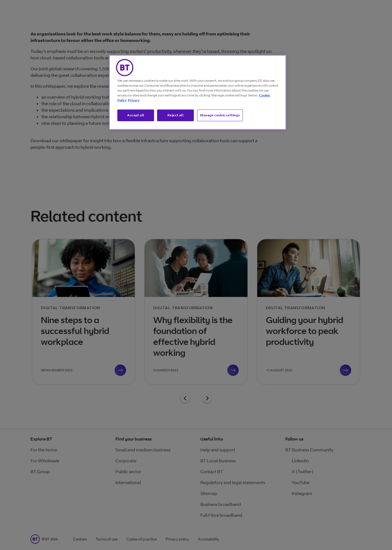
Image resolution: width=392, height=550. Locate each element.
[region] (198, 92)
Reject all (176, 115)
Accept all (136, 115)
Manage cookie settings (220, 115)
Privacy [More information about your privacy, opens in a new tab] (134, 100)
